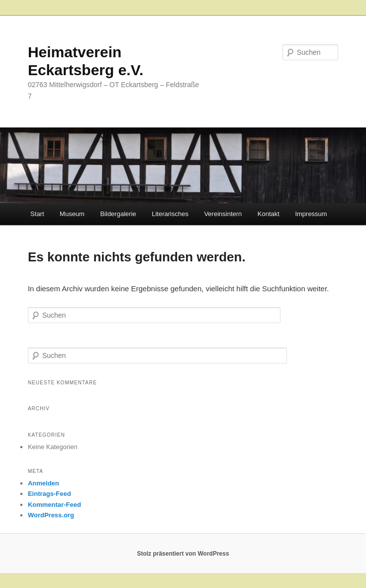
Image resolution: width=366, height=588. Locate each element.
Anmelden (44, 483)
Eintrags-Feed (49, 494)
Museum (72, 214)
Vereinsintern (223, 214)
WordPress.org (51, 515)
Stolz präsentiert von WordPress (183, 554)
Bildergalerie (118, 214)
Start (37, 214)
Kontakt (269, 214)
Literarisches (170, 214)
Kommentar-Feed (54, 505)
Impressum (311, 214)
